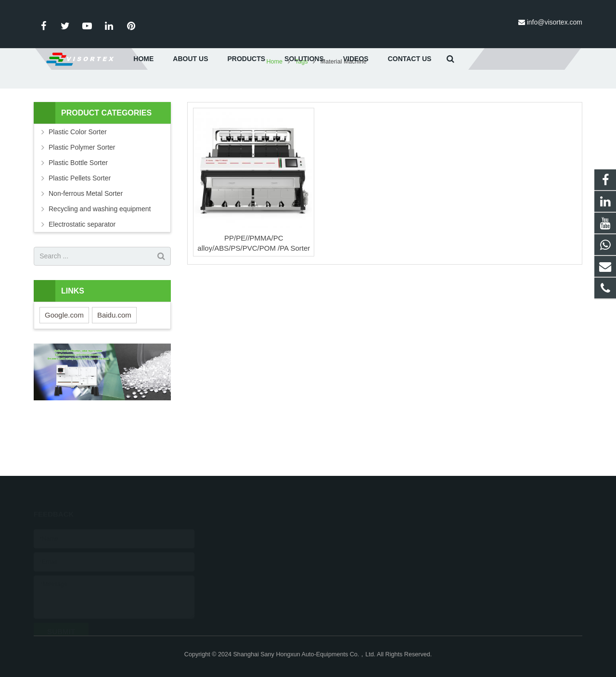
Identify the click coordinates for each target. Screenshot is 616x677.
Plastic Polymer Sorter (82, 199)
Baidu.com (114, 366)
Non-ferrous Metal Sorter (86, 245)
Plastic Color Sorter (78, 183)
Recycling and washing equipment (100, 260)
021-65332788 (249, 546)
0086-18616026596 (256, 532)
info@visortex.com (555, 22)
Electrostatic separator (82, 276)
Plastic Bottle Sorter (78, 214)
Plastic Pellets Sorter (80, 230)
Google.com (64, 366)
